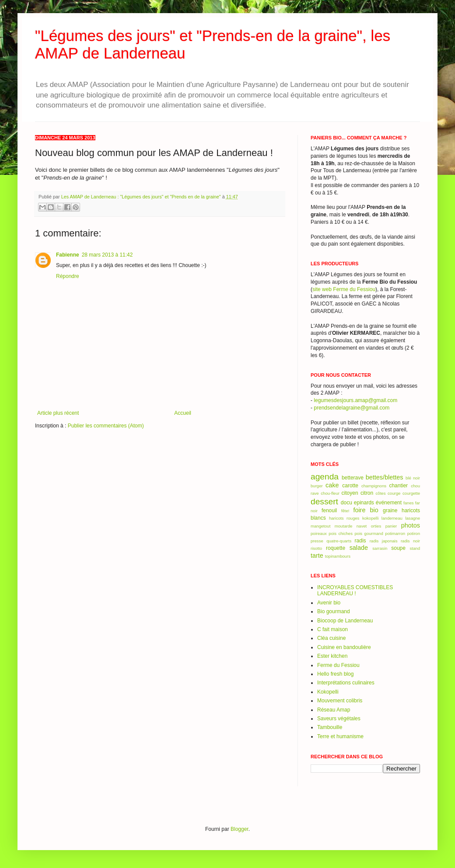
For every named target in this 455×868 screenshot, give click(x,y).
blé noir (413, 478)
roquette (336, 548)
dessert (324, 502)
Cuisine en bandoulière (344, 647)
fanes (408, 503)
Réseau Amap (334, 710)
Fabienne (68, 255)
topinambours (338, 556)
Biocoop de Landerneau (345, 621)
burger (317, 486)
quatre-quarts (339, 541)
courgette (411, 493)
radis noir (410, 541)
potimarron (395, 533)
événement (389, 503)
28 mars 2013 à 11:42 (107, 255)
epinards (364, 503)
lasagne (413, 518)
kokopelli (370, 518)
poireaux (319, 533)
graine (390, 510)
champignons (374, 486)
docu (346, 503)
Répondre (68, 276)
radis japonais (384, 541)
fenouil (329, 510)
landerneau (392, 518)
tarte (317, 556)
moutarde (344, 526)
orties (376, 526)
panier (391, 526)
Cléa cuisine (331, 638)
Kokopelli (328, 692)
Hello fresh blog (335, 674)
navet (362, 526)
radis (360, 541)
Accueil (183, 413)
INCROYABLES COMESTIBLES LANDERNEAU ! (355, 590)
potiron (414, 533)
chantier (398, 486)
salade (359, 548)
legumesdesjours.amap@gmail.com (355, 400)
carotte (350, 486)
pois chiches (341, 533)
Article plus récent (58, 413)
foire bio (366, 510)
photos (411, 525)
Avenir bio (329, 603)
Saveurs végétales (339, 719)
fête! (345, 511)
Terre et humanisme (340, 736)
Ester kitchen (332, 656)
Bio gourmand (334, 611)
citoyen (350, 493)
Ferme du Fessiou (338, 665)
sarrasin (380, 548)
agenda (325, 477)
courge (394, 493)
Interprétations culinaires (346, 683)
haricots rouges (344, 518)
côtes (381, 493)
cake (332, 485)
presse (317, 541)
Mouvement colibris (340, 701)
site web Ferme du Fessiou (344, 289)
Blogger (240, 829)
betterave (353, 478)
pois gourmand (369, 533)
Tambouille (330, 727)
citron (367, 493)
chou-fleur (330, 493)
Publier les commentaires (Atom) (106, 426)
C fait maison (332, 629)
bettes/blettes (385, 477)
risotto (316, 548)
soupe (398, 548)
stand (415, 548)
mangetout (320, 526)
